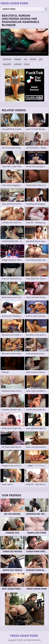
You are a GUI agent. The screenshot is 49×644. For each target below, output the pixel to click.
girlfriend (7, 59)
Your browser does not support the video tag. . (24, 42)
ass (26, 59)
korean (33, 59)
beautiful (7, 64)
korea (27, 64)
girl (41, 59)
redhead (18, 64)
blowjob (18, 59)
